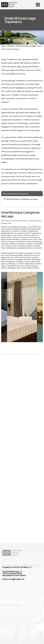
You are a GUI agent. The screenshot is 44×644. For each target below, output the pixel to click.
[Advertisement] (22, 439)
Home (3, 46)
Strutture (11, 46)
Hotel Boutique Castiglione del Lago (22, 199)
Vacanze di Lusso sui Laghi (26, 46)
